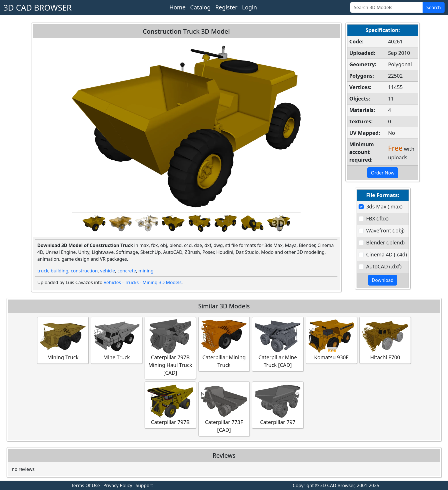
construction (84, 271)
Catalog (201, 7)
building (60, 271)
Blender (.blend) (386, 242)
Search (434, 7)
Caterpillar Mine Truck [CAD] (278, 344)
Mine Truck (117, 340)
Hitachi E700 (385, 340)
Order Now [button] (383, 173)
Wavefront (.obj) (385, 230)
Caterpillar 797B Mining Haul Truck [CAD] (170, 348)
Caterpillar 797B (170, 405)
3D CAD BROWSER (38, 7)
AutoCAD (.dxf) (384, 266)
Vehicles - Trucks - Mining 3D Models (143, 282)
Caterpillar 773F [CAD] (224, 409)
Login (249, 7)
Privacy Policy (118, 485)
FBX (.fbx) (377, 218)
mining (146, 271)
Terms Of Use (86, 485)
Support (144, 485)
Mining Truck (63, 340)
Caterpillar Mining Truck (224, 344)
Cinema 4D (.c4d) (387, 254)
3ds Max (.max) (384, 206)
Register (226, 7)
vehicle (108, 271)
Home (178, 7)
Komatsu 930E (331, 340)
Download (383, 280)
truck (43, 271)
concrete (127, 271)
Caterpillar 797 (278, 405)
